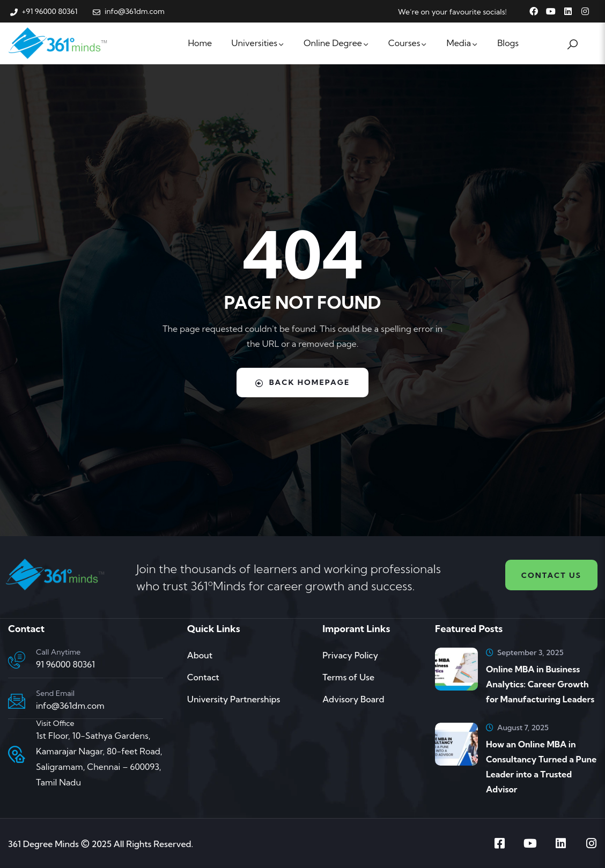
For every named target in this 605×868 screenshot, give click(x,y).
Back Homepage (303, 382)
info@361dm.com (70, 706)
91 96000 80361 (65, 664)
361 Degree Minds (43, 844)
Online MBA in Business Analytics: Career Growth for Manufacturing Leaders (540, 684)
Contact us (551, 575)
